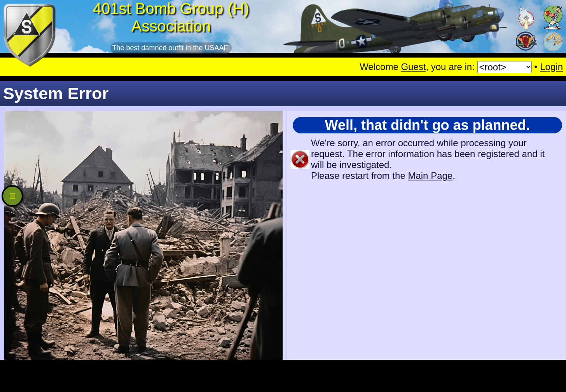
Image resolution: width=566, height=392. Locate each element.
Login (551, 67)
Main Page (430, 176)
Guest (413, 67)
